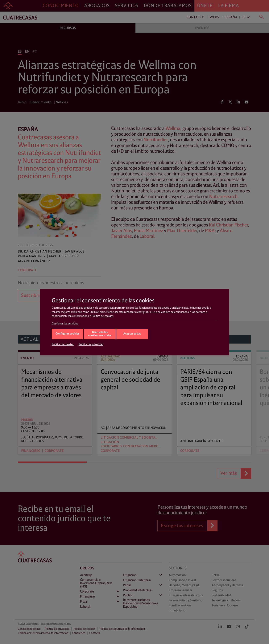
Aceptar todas (132, 334)
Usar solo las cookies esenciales (100, 334)
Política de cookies (103, 316)
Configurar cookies (67, 334)
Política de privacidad (91, 344)
